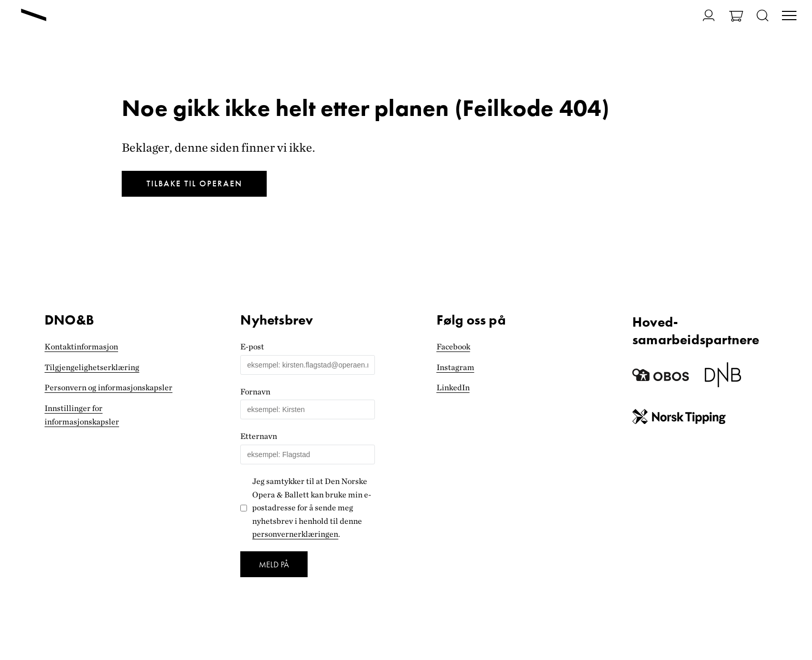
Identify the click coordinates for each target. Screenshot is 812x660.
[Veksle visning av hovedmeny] (789, 17)
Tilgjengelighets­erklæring (92, 367)
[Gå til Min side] (702, 15)
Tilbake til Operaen (194, 184)
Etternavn (259, 436)
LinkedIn (453, 387)
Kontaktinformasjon (81, 347)
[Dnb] (723, 379)
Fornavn (255, 392)
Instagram (455, 367)
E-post (252, 347)
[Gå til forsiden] (34, 16)
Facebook (453, 347)
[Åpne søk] (763, 16)
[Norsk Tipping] (679, 419)
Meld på (274, 564)
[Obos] (661, 379)
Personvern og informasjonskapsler (108, 387)
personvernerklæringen (295, 534)
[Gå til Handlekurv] (736, 17)
